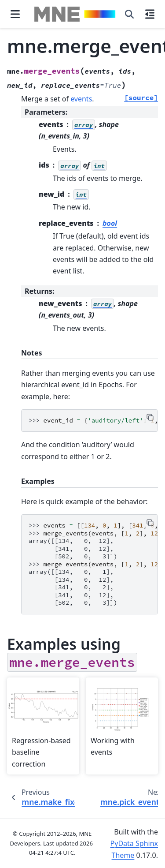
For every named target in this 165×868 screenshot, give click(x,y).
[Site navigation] (15, 14)
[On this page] (150, 14)
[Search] (129, 14)
